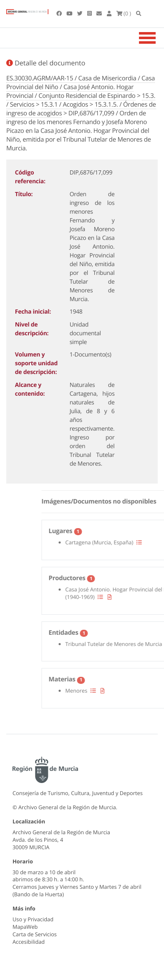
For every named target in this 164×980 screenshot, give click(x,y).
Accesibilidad (29, 942)
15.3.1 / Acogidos (64, 105)
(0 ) (124, 13)
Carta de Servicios (35, 934)
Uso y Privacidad (33, 919)
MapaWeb (25, 927)
